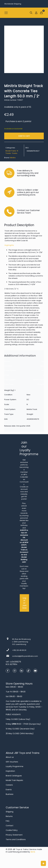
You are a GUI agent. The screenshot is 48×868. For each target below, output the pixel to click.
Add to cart (24, 136)
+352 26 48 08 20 (19, 650)
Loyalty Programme (15, 766)
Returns (9, 816)
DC (43, 370)
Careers (9, 785)
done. (33, 852)
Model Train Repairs (14, 780)
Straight (40, 384)
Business (10, 794)
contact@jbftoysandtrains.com (25, 656)
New (42, 366)
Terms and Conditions (16, 839)
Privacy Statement (14, 835)
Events (9, 790)
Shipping (10, 812)
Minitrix (13, 158)
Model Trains (11, 151)
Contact (10, 826)
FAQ (8, 821)
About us (10, 757)
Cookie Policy (12, 830)
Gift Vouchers (12, 762)
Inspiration (10, 771)
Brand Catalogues (14, 776)
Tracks (15, 153)
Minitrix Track (38, 380)
